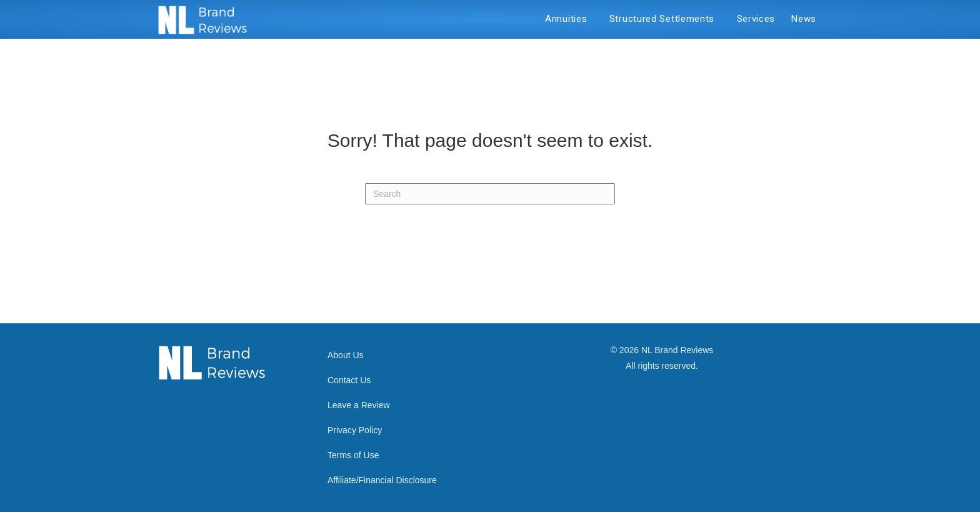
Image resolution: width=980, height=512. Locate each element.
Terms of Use (353, 455)
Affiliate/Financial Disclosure (382, 480)
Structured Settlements (665, 19)
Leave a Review (359, 405)
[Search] (490, 194)
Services (756, 19)
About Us (346, 355)
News (804, 19)
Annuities (569, 19)
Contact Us (349, 380)
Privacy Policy (355, 430)
